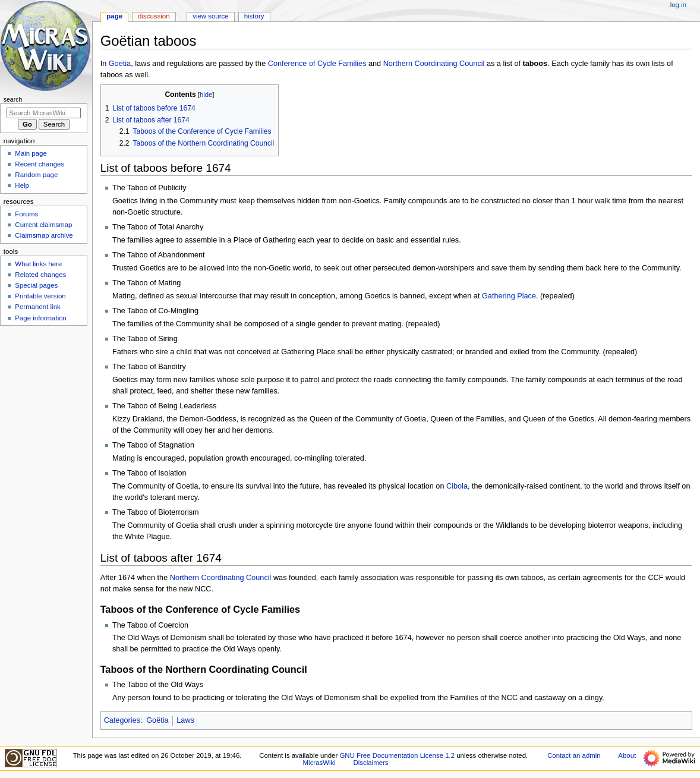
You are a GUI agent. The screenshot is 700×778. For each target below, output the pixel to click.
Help (22, 185)
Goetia (120, 64)
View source (210, 16)
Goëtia (157, 720)
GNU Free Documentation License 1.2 (397, 755)
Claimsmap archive (44, 235)
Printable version (40, 296)
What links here (38, 264)
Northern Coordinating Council (434, 64)
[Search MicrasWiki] (44, 113)
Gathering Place (509, 296)
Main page (31, 153)
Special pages (36, 285)
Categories (122, 720)
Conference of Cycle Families (317, 64)
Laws (185, 720)
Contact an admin (574, 755)
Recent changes (40, 164)
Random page (36, 175)
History (254, 16)
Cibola (457, 486)
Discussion (154, 16)
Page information (41, 318)
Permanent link (37, 307)
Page (114, 16)
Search (13, 99)
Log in (678, 5)
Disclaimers (371, 763)
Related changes (40, 275)
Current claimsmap (43, 225)
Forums (26, 214)
